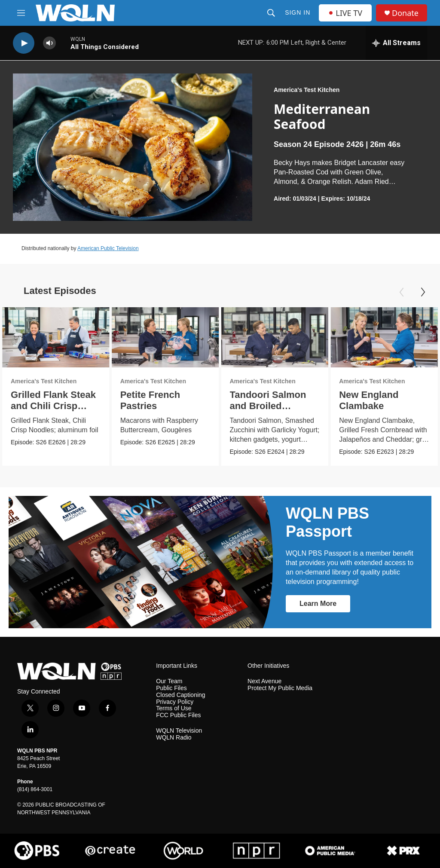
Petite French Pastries (150, 400)
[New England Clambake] (384, 337)
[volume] (49, 43)
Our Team (169, 681)
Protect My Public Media (280, 688)
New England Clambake (369, 400)
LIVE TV (345, 13)
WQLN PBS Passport (327, 522)
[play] (24, 43)
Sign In (298, 12)
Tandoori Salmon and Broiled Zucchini (268, 406)
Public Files (171, 688)
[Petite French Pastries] (165, 337)
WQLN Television (179, 731)
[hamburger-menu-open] (21, 13)
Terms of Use (174, 708)
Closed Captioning (180, 695)
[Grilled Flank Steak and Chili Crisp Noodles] (56, 337)
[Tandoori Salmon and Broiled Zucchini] (275, 337)
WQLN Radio (174, 738)
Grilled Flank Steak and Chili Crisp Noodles (53, 406)
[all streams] (396, 43)
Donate (405, 13)
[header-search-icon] (271, 13)
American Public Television (108, 248)
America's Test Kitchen (307, 90)
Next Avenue (264, 681)
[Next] (423, 292)
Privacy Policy (175, 702)
